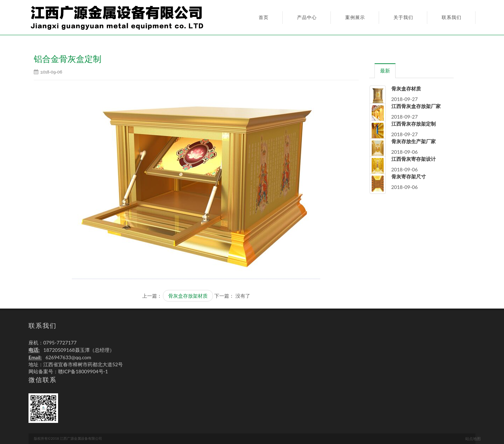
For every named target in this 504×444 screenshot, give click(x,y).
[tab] (385, 71)
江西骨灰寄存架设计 (414, 159)
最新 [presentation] (385, 71)
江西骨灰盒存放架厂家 (416, 106)
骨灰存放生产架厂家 (414, 141)
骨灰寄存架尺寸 (409, 177)
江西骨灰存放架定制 (414, 124)
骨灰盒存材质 (406, 89)
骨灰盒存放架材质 (188, 296)
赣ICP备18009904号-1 (83, 371)
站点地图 (473, 439)
